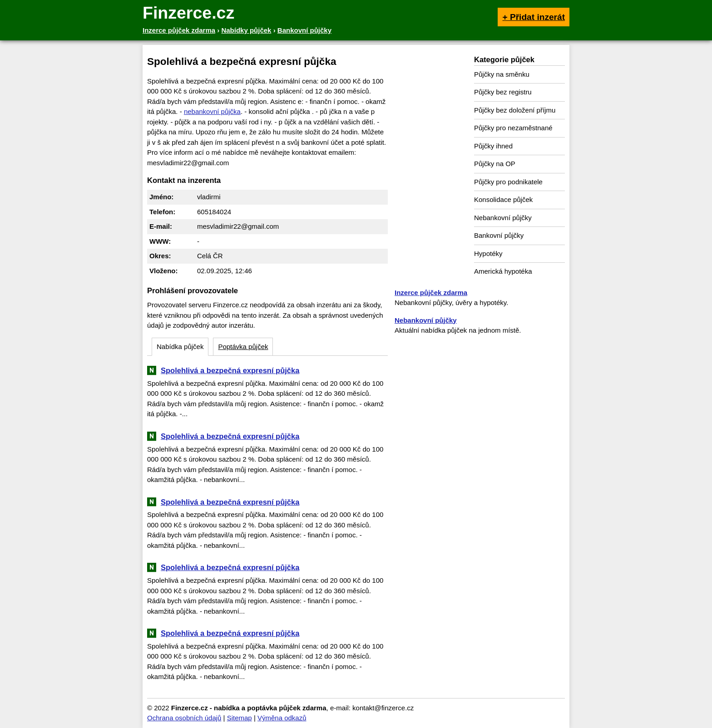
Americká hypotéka (503, 271)
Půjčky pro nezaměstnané (513, 128)
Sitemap (240, 718)
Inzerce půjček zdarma (431, 293)
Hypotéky (488, 253)
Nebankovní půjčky (503, 218)
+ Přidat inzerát (534, 17)
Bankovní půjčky (499, 235)
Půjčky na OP (495, 164)
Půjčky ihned (493, 146)
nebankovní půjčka (212, 111)
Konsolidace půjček (503, 199)
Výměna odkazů (282, 718)
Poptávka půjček (243, 347)
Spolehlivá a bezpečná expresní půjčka (230, 370)
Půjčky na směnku (502, 74)
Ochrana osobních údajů (184, 718)
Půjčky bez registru (503, 92)
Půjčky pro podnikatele (508, 182)
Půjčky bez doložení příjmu (515, 110)
